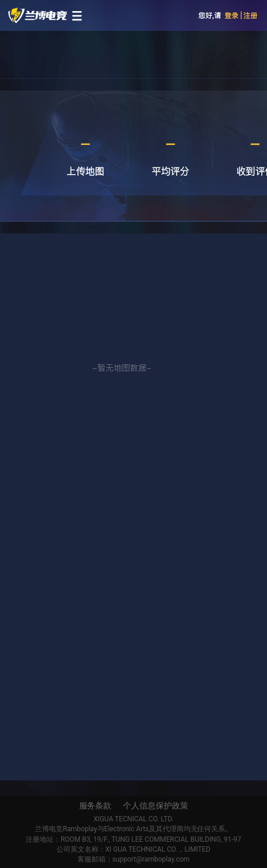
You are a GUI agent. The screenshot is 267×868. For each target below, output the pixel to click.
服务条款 (96, 806)
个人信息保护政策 (155, 806)
